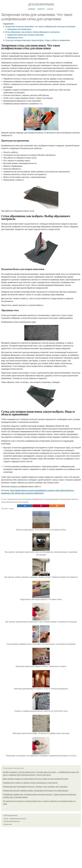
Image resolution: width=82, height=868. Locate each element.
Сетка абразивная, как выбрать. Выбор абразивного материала (32, 32)
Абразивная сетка (15, 38)
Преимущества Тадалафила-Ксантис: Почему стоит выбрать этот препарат (35, 787)
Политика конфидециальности (12, 821)
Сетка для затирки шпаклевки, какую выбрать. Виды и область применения (37, 40)
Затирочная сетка (13, 499)
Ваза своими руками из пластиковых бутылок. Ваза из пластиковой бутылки (36, 779)
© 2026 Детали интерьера (10, 815)
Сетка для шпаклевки (25, 499)
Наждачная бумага (65, 499)
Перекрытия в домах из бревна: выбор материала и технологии (30, 783)
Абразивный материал (52, 499)
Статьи (50, 9)
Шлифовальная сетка (39, 499)
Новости (41, 9)
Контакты (6, 818)
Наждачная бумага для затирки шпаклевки (26, 35)
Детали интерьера (41, 4)
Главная (32, 9)
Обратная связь (8, 824)
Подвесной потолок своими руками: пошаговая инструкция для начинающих (36, 791)
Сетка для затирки (23, 502)
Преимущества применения (19, 29)
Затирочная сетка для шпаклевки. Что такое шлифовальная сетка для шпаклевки (40, 27)
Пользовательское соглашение (18, 818)
